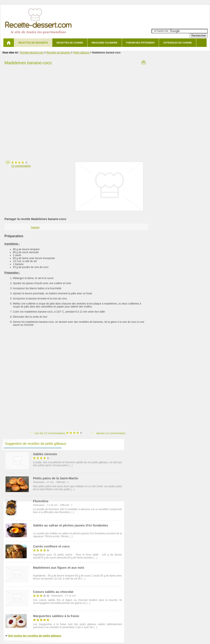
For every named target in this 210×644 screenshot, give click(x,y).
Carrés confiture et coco (51, 546)
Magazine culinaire (105, 43)
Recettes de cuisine (70, 43)
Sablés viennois (45, 454)
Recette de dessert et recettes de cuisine (38, 21)
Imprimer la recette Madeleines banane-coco (144, 62)
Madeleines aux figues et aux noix (59, 568)
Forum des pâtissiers (140, 43)
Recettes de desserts (33, 43)
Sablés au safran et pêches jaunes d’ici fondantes (70, 525)
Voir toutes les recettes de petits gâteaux (35, 636)
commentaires (21, 166)
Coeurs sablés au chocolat (53, 592)
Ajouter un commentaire (111, 433)
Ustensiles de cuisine (178, 43)
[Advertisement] (45, 112)
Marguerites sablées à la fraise (56, 616)
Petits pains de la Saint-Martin (56, 478)
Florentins (41, 501)
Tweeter (35, 227)
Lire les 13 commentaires (58, 433)
